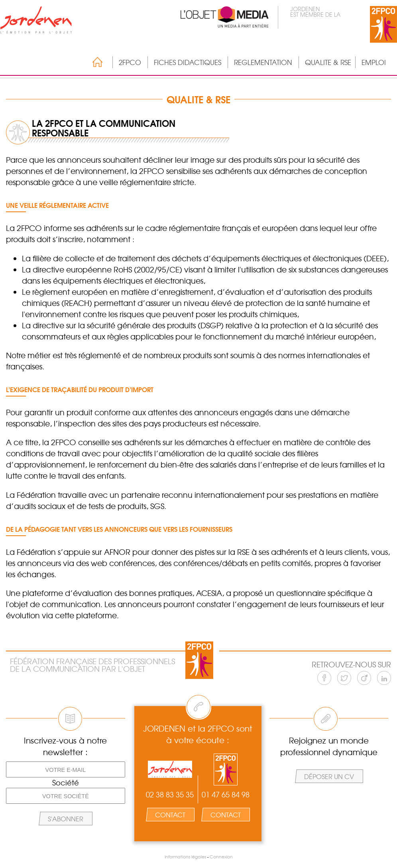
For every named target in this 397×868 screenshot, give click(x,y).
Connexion (221, 857)
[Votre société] (66, 796)
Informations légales (185, 857)
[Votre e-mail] (66, 769)
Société (66, 783)
